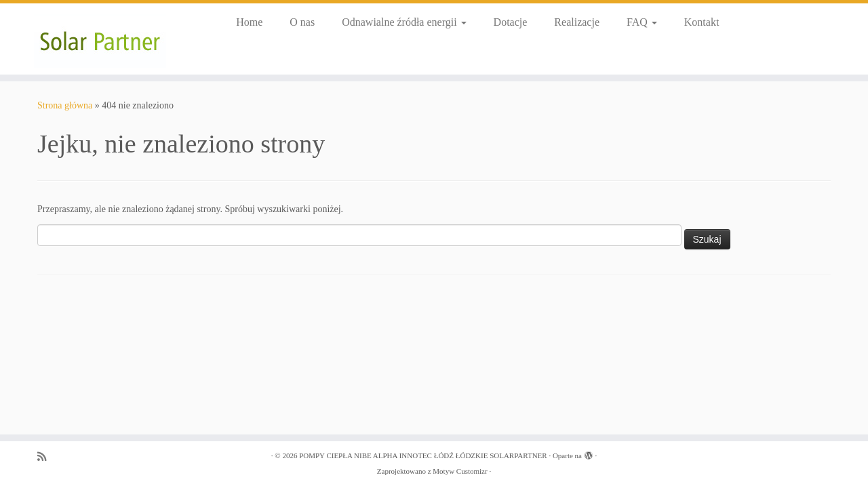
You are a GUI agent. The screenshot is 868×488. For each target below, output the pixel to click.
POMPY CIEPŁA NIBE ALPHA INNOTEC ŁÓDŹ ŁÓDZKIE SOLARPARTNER (423, 455)
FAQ (642, 22)
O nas (302, 22)
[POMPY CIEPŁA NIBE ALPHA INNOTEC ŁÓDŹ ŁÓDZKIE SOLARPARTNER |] (100, 39)
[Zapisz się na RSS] (46, 456)
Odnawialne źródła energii (404, 22)
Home (249, 22)
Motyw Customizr (460, 471)
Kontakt (702, 22)
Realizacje (577, 22)
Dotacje (511, 22)
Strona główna (65, 105)
